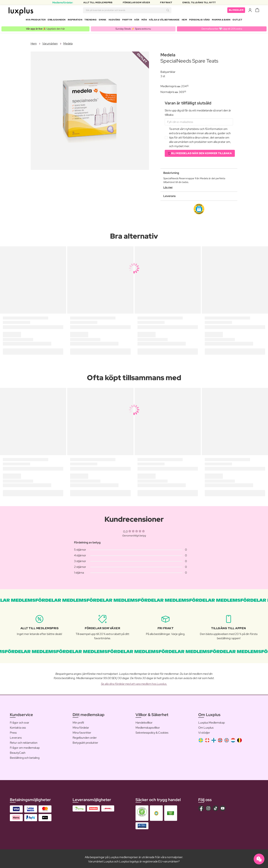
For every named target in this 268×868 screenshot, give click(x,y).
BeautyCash (18, 751)
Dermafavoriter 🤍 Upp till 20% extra (222, 27)
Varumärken (50, 42)
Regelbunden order (85, 736)
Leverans (16, 736)
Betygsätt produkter (85, 741)
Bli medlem (236, 11)
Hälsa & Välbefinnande (164, 20)
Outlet (237, 20)
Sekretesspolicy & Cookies (152, 731)
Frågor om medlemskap (25, 746)
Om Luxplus (206, 726)
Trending (91, 20)
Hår (137, 20)
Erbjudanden (57, 20)
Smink (103, 20)
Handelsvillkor (144, 721)
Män (144, 20)
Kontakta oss (18, 726)
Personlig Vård (199, 20)
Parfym (127, 20)
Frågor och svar (20, 721)
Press (13, 731)
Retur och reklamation (24, 741)
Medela (68, 42)
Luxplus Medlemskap (212, 721)
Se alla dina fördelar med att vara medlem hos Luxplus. (134, 682)
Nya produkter (36, 20)
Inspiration (75, 20)
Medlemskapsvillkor (148, 726)
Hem (184, 20)
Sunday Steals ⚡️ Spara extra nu (133, 27)
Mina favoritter (82, 731)
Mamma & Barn (221, 20)
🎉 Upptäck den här (45, 27)
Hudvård (114, 20)
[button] (199, 208)
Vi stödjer (204, 731)
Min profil (78, 721)
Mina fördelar (81, 726)
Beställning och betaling (25, 756)
